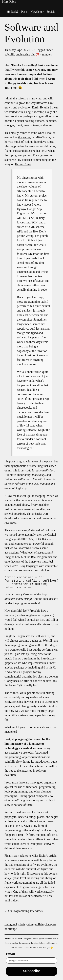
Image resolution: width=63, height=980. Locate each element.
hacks (39, 514)
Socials (51, 12)
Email (10, 957)
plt (33, 54)
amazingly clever (24, 514)
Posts (24, 12)
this (20, 137)
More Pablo (9, 2)
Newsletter (37, 12)
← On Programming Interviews (24, 914)
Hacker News (23, 164)
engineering (23, 54)
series (27, 137)
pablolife (10, 54)
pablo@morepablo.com (46, 946)
